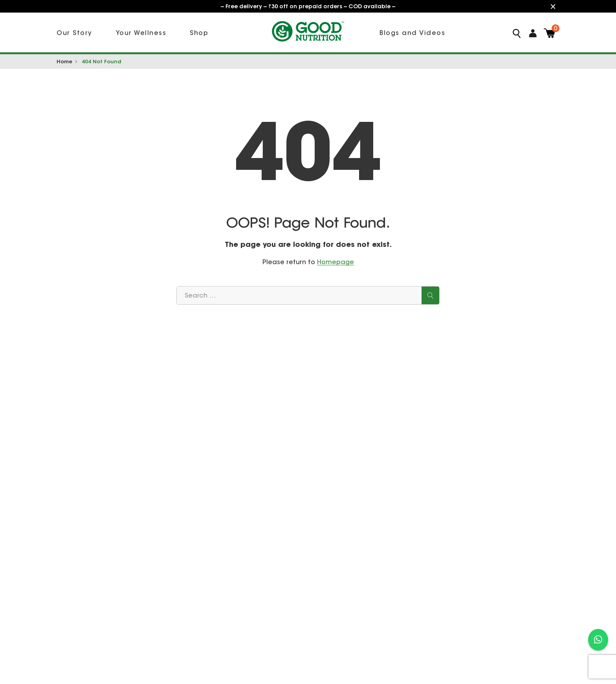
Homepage (335, 262)
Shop (199, 33)
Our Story (74, 33)
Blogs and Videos (412, 33)
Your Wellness (141, 33)
